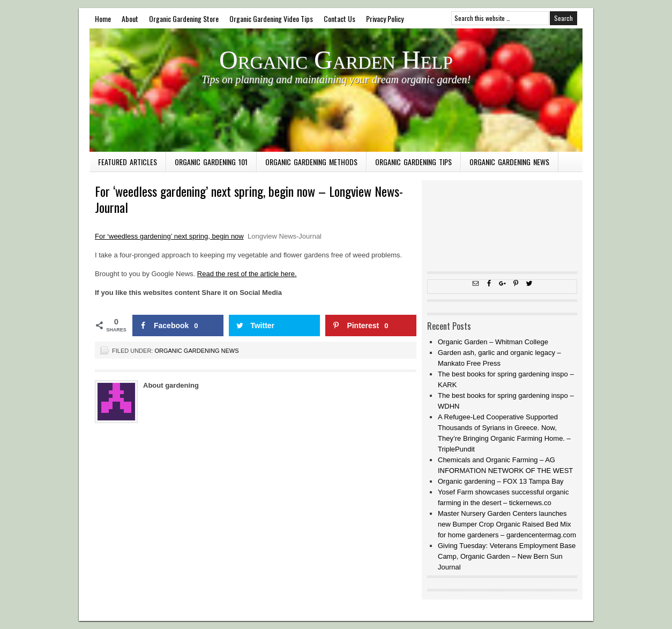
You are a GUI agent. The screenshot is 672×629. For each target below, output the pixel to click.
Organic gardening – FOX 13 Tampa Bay (501, 481)
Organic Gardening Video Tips (271, 18)
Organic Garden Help (336, 60)
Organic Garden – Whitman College (493, 342)
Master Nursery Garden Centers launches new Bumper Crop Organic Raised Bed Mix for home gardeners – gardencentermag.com (507, 524)
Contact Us (339, 18)
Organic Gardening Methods (311, 162)
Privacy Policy (385, 18)
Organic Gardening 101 (211, 162)
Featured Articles (128, 162)
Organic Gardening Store (184, 18)
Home (103, 18)
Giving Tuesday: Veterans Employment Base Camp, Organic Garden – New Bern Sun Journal (507, 556)
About (130, 18)
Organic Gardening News (509, 162)
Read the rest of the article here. (247, 274)
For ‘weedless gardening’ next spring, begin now (169, 236)
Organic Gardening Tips (413, 162)
